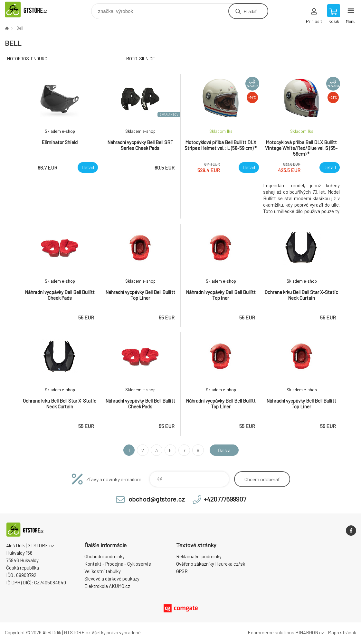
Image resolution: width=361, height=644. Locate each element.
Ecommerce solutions (271, 632)
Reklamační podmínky (199, 556)
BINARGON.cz (310, 632)
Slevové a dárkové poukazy (112, 579)
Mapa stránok (342, 632)
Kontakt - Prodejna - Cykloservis (118, 564)
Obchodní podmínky (104, 556)
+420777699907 (225, 499)
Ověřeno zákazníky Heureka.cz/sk (211, 564)
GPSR (182, 571)
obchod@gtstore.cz (157, 499)
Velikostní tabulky (103, 571)
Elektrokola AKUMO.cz (107, 586)
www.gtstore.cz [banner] (33, 10)
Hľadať (250, 11)
